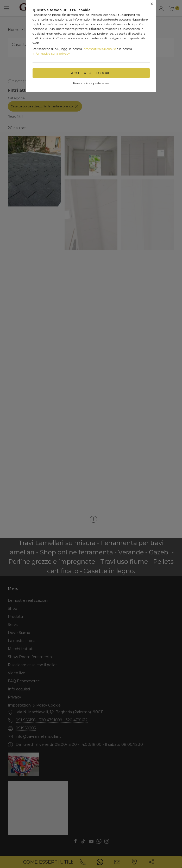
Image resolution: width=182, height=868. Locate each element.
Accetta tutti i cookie (91, 73)
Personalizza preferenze (91, 83)
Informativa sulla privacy (51, 53)
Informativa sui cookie (99, 49)
